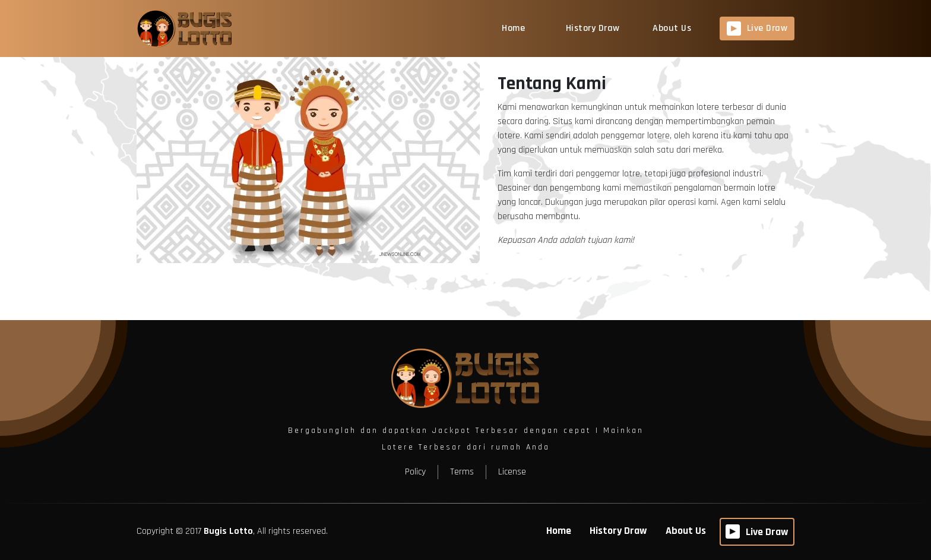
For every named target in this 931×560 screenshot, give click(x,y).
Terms (462, 472)
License (512, 472)
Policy (415, 472)
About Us (672, 28)
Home (513, 28)
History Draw (593, 28)
